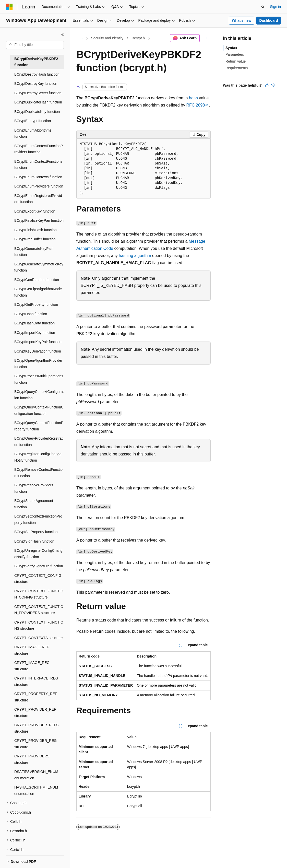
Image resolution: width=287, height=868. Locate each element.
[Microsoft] (9, 7)
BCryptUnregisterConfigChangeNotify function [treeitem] (38, 554)
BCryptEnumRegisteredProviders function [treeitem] (38, 199)
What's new (242, 20)
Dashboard (268, 20)
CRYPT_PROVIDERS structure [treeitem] (32, 759)
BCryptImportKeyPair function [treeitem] (38, 342)
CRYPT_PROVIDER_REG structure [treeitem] (35, 744)
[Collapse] (63, 34)
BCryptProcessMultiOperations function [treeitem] (39, 379)
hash (193, 98)
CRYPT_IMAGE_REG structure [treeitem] (32, 666)
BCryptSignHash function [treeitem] (34, 541)
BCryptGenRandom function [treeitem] (37, 280)
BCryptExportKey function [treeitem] (35, 211)
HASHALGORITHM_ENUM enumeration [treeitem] (36, 790)
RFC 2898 (195, 105)
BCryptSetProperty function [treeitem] (36, 532)
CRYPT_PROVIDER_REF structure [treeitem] (35, 713)
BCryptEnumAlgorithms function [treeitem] (33, 133)
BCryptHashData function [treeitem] (34, 323)
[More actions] (206, 38)
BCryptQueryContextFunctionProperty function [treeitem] (39, 426)
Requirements (237, 68)
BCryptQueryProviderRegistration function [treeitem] (39, 442)
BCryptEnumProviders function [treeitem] (39, 186)
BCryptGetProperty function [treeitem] (36, 304)
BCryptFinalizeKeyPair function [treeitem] (39, 220)
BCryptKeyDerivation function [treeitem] (38, 351)
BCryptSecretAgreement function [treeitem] (34, 504)
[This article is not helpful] (273, 85)
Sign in (275, 7)
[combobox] (35, 45)
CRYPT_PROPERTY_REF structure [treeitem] (36, 697)
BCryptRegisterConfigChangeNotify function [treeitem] (38, 457)
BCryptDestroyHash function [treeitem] (37, 74)
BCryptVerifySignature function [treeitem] (39, 566)
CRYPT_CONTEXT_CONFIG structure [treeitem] (38, 579)
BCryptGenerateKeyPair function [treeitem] (33, 252)
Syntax (231, 48)
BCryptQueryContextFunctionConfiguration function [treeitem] (39, 410)
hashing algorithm (135, 256)
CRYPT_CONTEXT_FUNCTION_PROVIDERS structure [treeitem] (39, 610)
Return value (236, 61)
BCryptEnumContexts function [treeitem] (38, 177)
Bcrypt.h (138, 38)
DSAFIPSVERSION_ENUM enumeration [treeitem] (36, 775)
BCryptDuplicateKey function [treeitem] (37, 112)
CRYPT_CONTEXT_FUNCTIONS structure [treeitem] (39, 625)
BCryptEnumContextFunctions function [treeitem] (38, 165)
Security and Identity (107, 38)
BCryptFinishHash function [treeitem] (35, 230)
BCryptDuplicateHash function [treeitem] (38, 102)
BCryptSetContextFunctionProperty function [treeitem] (38, 519)
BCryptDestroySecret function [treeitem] (38, 93)
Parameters (235, 54)
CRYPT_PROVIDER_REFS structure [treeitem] (36, 728)
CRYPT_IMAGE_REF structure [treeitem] (32, 650)
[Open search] (263, 7)
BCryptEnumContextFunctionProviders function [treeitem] (39, 149)
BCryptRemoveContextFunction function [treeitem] (38, 473)
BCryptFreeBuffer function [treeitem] (35, 239)
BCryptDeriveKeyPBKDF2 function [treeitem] (36, 62)
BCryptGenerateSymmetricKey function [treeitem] (39, 267)
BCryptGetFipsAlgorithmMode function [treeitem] (38, 292)
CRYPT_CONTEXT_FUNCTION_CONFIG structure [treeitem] (39, 594)
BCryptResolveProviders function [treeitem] (34, 488)
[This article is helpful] (267, 85)
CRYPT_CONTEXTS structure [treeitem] (39, 638)
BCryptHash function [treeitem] (31, 314)
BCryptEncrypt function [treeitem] (33, 121)
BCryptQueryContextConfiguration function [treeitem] (39, 395)
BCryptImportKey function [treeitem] (35, 333)
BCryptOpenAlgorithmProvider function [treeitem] (38, 364)
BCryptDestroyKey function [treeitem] (36, 84)
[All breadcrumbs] (81, 38)
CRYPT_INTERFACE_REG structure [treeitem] (36, 681)
